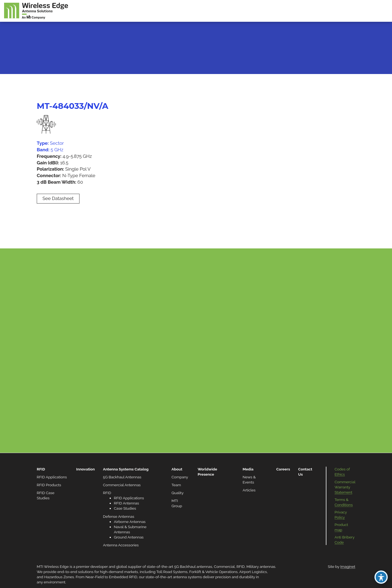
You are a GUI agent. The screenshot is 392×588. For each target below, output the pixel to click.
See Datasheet (58, 198)
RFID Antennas (126, 503)
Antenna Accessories (121, 545)
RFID (41, 469)
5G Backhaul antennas (193, 567)
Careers (283, 469)
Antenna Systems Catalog (126, 469)
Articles (249, 490)
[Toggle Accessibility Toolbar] (381, 577)
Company (180, 477)
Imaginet (348, 567)
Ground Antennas (129, 537)
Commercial (224, 567)
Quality (177, 493)
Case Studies (125, 508)
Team (176, 485)
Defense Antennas (119, 516)
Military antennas (261, 567)
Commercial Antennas (122, 485)
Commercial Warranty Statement (345, 487)
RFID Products (49, 485)
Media (248, 469)
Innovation (85, 469)
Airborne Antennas (130, 522)
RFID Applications (52, 477)
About (177, 469)
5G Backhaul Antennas (122, 477)
